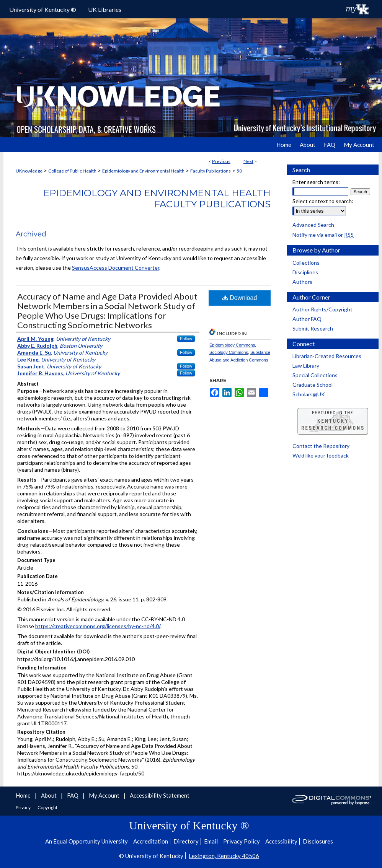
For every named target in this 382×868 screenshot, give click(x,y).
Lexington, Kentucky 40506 (224, 856)
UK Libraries (105, 9)
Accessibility (281, 841)
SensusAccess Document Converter (116, 268)
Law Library (306, 366)
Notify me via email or (323, 235)
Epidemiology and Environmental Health (143, 171)
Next (248, 161)
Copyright (47, 807)
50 (239, 171)
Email (211, 841)
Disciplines (305, 272)
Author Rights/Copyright (322, 309)
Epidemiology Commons (232, 345)
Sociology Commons (229, 352)
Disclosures (318, 841)
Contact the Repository (321, 446)
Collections (306, 263)
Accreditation (151, 841)
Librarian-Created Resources (327, 356)
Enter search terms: (316, 182)
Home (24, 795)
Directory (186, 841)
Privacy (24, 807)
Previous (221, 161)
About (49, 795)
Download (240, 298)
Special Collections (315, 375)
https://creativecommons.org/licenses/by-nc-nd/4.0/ (98, 626)
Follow (186, 339)
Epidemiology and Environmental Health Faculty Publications (157, 199)
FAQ (73, 795)
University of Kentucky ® (43, 9)
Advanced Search (313, 225)
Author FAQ (307, 319)
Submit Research (313, 328)
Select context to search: (323, 201)
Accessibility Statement (160, 795)
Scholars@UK (309, 394)
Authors (302, 282)
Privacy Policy (242, 841)
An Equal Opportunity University (87, 841)
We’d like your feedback (321, 455)
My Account (105, 795)
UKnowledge (29, 171)
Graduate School (313, 385)
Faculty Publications (211, 171)
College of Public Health (72, 171)
